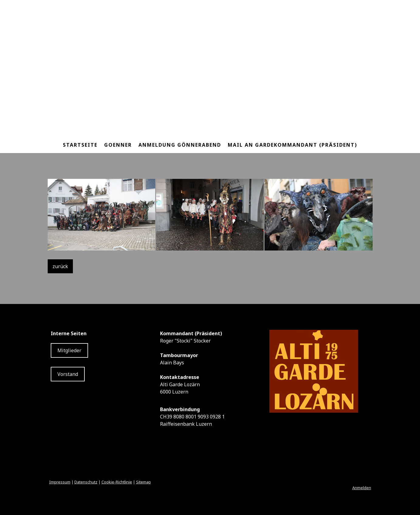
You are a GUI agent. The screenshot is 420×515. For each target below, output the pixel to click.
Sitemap (143, 482)
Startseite (80, 145)
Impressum (60, 482)
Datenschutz (86, 482)
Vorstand (68, 374)
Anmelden (362, 488)
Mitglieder (69, 350)
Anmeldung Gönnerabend (180, 145)
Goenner (118, 145)
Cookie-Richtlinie (117, 482)
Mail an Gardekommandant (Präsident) (292, 145)
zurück (60, 266)
